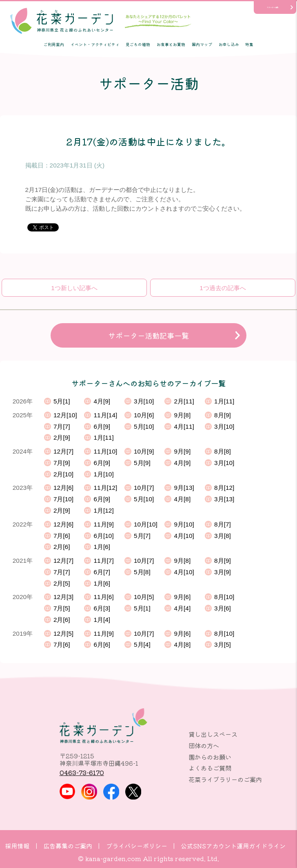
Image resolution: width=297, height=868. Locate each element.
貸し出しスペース (213, 734)
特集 (249, 44)
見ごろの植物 (138, 44)
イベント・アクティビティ (95, 44)
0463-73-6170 (82, 772)
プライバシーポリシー (137, 846)
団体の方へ (204, 745)
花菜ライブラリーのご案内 (225, 779)
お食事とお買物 (171, 44)
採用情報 (17, 846)
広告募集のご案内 (68, 846)
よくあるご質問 (210, 768)
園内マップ (202, 44)
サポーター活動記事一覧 (148, 335)
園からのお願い (210, 757)
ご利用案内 (54, 44)
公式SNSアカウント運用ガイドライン (233, 846)
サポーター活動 (273, 7)
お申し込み (229, 44)
